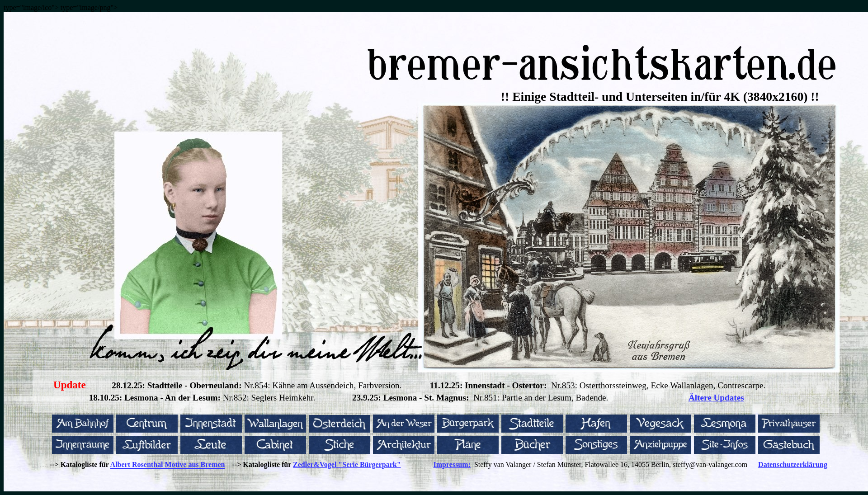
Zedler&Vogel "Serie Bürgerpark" (347, 464)
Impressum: (452, 464)
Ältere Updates (716, 398)
